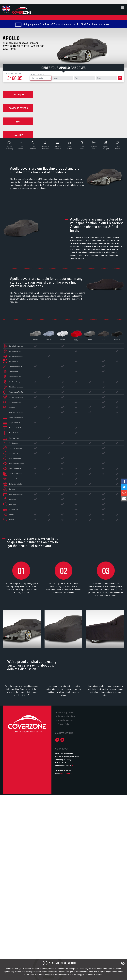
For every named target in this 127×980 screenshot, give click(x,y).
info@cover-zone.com (69, 774)
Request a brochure (66, 716)
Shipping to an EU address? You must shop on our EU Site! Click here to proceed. (67, 24)
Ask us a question (66, 713)
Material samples (65, 720)
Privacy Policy (64, 724)
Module (70, 766)
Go (120, 78)
